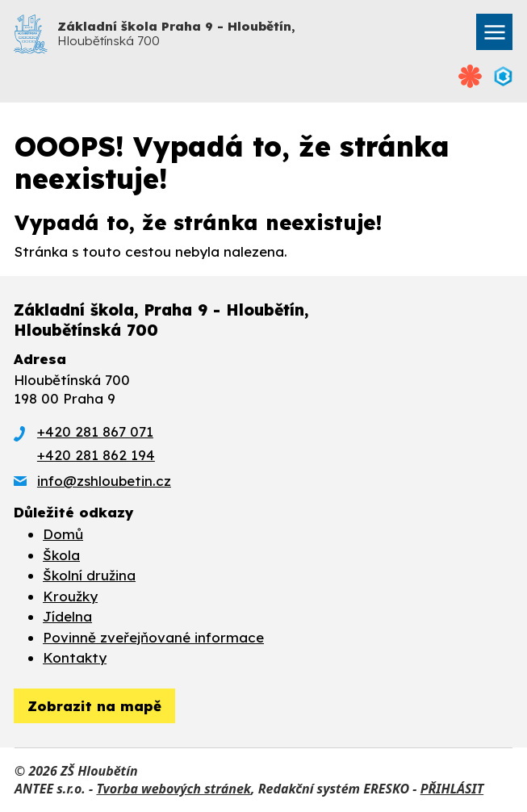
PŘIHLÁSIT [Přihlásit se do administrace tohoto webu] (452, 789)
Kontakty (75, 657)
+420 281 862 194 (96, 455)
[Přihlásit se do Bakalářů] (503, 77)
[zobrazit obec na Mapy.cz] (94, 706)
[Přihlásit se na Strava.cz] (471, 77)
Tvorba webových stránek (174, 789)
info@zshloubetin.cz (104, 481)
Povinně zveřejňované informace (153, 637)
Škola (61, 555)
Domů (63, 534)
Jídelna (67, 616)
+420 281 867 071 (95, 431)
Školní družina (89, 575)
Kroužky (70, 596)
